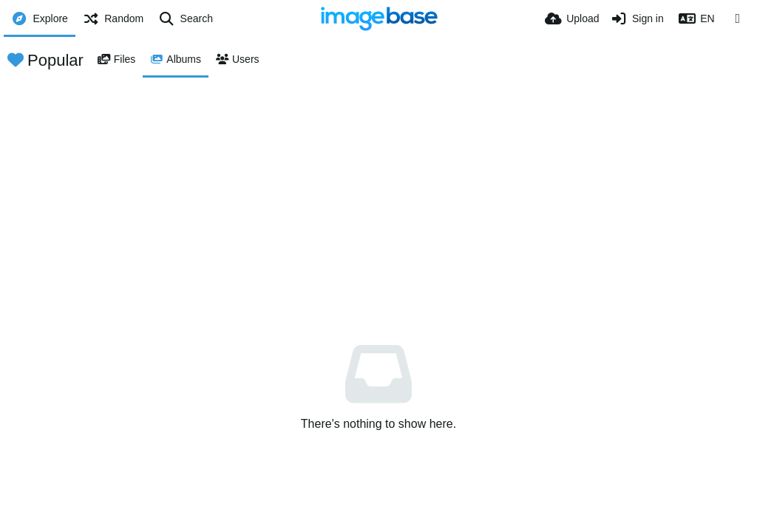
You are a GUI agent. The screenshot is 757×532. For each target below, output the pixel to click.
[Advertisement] (378, 188)
